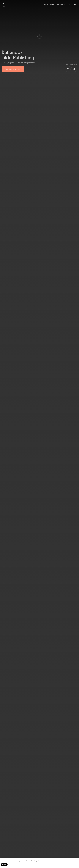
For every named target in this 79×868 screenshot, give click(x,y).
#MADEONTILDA (61, 4)
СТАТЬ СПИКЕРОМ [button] (49, 4)
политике (46, 861)
